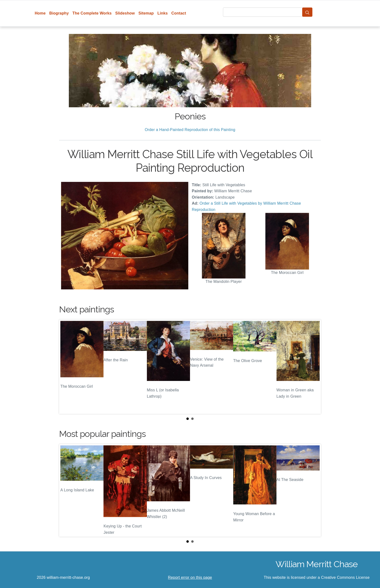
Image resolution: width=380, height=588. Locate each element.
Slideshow (125, 13)
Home (40, 13)
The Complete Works (92, 13)
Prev (67, 367)
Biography (59, 13)
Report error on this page (190, 577)
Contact (179, 13)
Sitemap (146, 13)
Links (163, 13)
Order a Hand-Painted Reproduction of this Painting (190, 130)
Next (313, 367)
